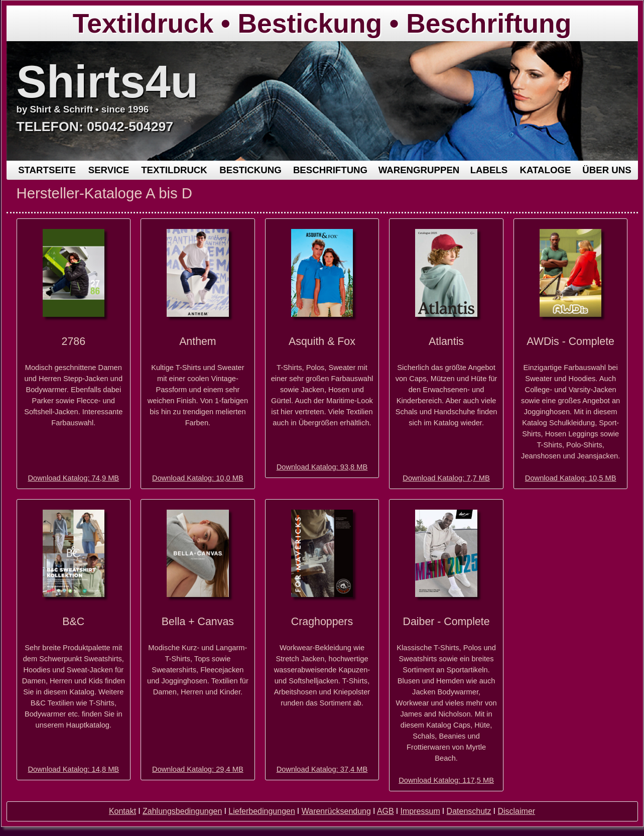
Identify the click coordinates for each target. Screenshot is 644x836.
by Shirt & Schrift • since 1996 (83, 109)
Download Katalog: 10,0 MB (198, 478)
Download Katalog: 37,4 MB (322, 769)
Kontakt (122, 811)
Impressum (420, 811)
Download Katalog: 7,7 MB (446, 478)
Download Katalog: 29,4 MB (198, 769)
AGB (385, 811)
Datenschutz (469, 811)
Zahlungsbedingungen (182, 811)
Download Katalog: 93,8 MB (322, 467)
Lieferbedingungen (262, 811)
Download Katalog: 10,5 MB (571, 478)
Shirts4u (108, 82)
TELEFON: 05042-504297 (95, 127)
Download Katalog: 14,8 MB (73, 769)
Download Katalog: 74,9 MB (73, 478)
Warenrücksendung (336, 811)
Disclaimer (516, 811)
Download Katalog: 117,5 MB (446, 780)
